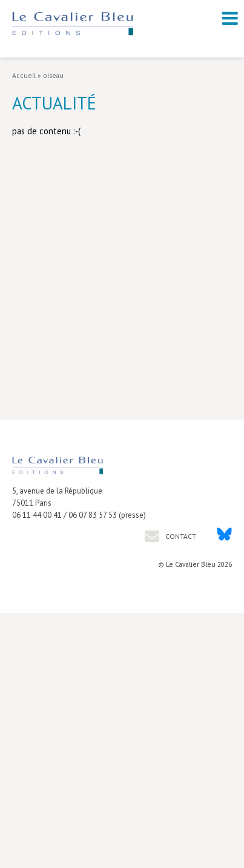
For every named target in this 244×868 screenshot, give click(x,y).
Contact (180, 536)
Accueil (24, 75)
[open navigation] (230, 18)
